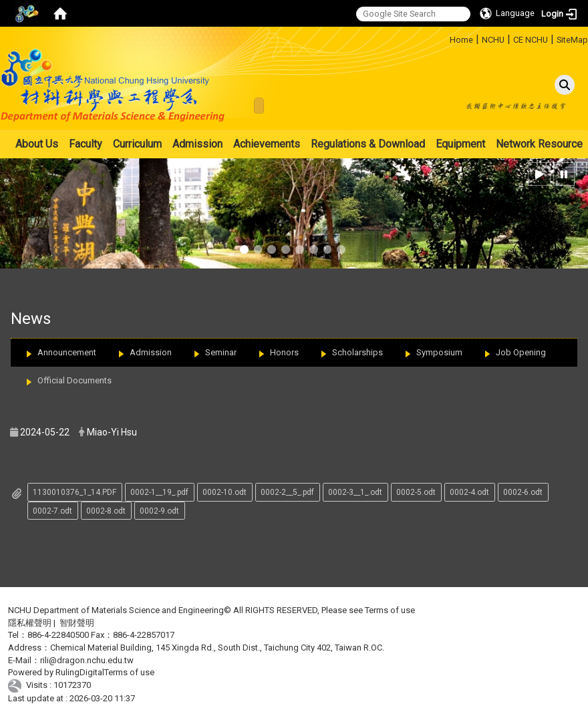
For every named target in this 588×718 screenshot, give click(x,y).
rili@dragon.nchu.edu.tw (87, 660)
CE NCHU (531, 40)
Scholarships (357, 352)
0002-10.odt (225, 492)
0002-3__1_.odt (355, 492)
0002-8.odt (106, 511)
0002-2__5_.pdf (287, 492)
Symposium (439, 352)
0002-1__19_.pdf (159, 492)
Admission (197, 144)
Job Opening (521, 352)
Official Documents (75, 380)
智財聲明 (77, 623)
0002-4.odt (469, 492)
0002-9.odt (159, 511)
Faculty (86, 144)
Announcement (67, 352)
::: (445, 38)
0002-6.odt (523, 492)
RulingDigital (80, 672)
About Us (37, 144)
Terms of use (390, 610)
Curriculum (137, 144)
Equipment (460, 144)
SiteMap (572, 40)
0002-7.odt (52, 511)
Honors (284, 352)
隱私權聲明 (30, 623)
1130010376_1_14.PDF (75, 492)
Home (461, 40)
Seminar (221, 352)
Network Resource (539, 144)
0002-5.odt (416, 492)
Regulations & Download (368, 144)
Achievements (267, 144)
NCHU (493, 40)
